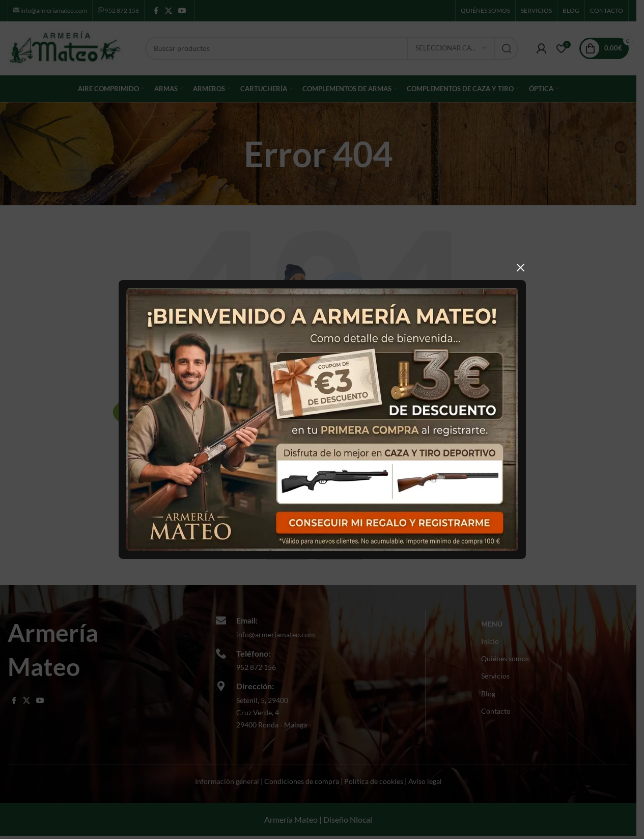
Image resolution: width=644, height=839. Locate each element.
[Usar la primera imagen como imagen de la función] (315, 418)
